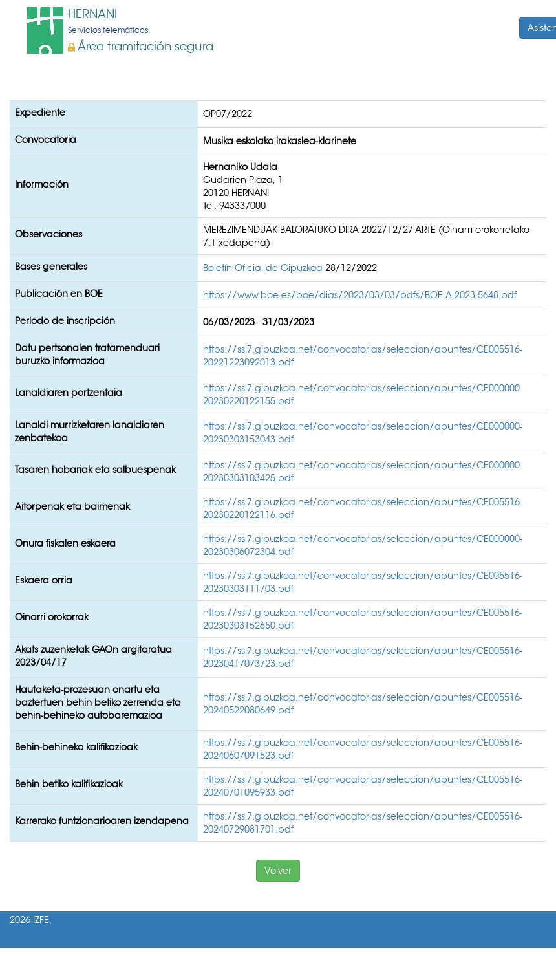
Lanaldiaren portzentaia (69, 393)
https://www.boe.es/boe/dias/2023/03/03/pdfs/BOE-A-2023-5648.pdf (360, 295)
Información (42, 184)
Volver (278, 871)
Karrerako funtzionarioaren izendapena (102, 821)
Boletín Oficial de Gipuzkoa (264, 268)
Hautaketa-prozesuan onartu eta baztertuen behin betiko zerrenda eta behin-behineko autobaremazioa (98, 702)
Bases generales (51, 267)
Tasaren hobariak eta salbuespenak (95, 470)
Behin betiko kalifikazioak (69, 784)
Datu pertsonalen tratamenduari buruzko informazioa (87, 354)
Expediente (40, 113)
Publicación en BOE (59, 294)
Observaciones (48, 234)
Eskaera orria (44, 580)
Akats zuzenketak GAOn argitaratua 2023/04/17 (93, 656)
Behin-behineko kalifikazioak (76, 747)
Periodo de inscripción (65, 321)
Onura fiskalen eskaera (65, 543)
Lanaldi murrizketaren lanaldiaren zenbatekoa (90, 431)
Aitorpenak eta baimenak (72, 506)
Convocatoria (46, 140)
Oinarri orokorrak (52, 617)
